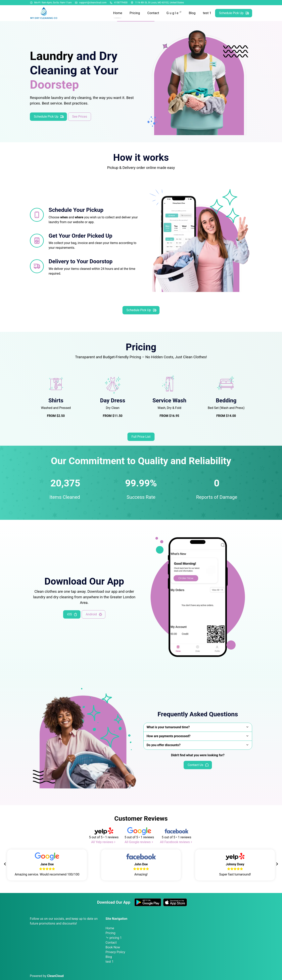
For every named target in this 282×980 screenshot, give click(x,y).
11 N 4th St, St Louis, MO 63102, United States (159, 3)
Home (110, 928)
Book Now (113, 947)
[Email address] (76, 3)
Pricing (111, 933)
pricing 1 (116, 938)
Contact (111, 943)
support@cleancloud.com (93, 3)
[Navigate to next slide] (277, 864)
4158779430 (121, 3)
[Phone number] (111, 3)
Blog (109, 957)
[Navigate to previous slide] (5, 864)
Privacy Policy (115, 952)
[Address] (132, 3)
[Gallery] (141, 864)
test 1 (110, 962)
